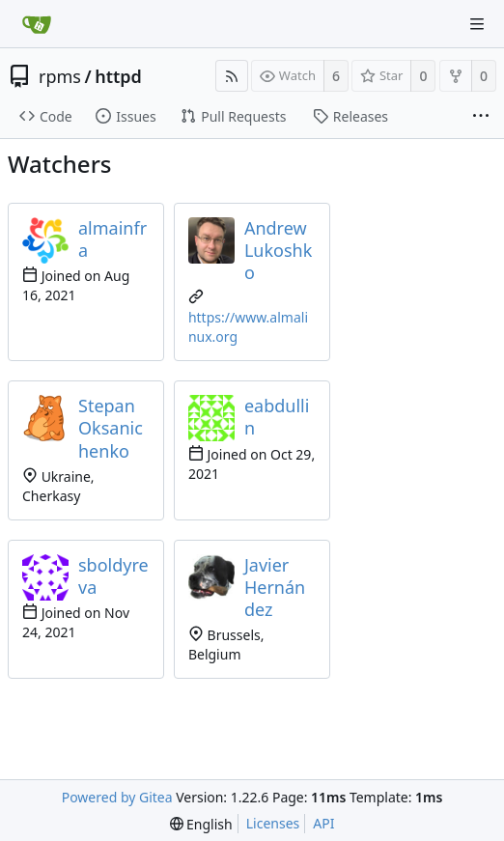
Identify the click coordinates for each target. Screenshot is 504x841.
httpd (118, 76)
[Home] (37, 24)
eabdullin (277, 417)
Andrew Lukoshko (278, 250)
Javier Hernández (275, 587)
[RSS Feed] (232, 76)
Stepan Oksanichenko (111, 428)
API (323, 823)
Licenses (273, 823)
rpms (60, 76)
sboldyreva (113, 576)
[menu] (201, 824)
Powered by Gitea (117, 797)
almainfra (112, 239)
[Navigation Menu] (477, 24)
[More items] (481, 117)
